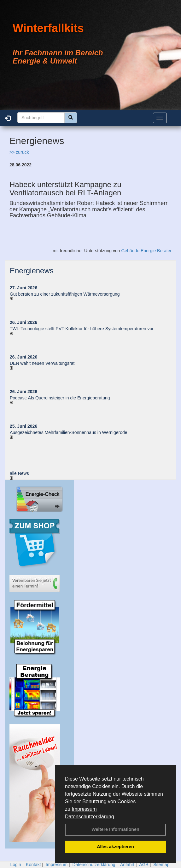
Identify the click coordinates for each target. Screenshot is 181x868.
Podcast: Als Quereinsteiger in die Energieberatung (60, 398)
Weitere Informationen (115, 829)
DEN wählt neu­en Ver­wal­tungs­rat (42, 363)
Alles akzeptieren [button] (115, 847)
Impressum (84, 809)
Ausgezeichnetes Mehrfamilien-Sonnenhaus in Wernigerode (69, 432)
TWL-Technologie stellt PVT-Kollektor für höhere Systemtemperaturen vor (82, 329)
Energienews (32, 271)
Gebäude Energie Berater (146, 251)
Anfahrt (127, 865)
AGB (144, 865)
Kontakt (33, 865)
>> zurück (19, 152)
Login (15, 865)
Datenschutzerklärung (90, 817)
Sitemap (161, 865)
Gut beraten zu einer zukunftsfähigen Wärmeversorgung (65, 294)
